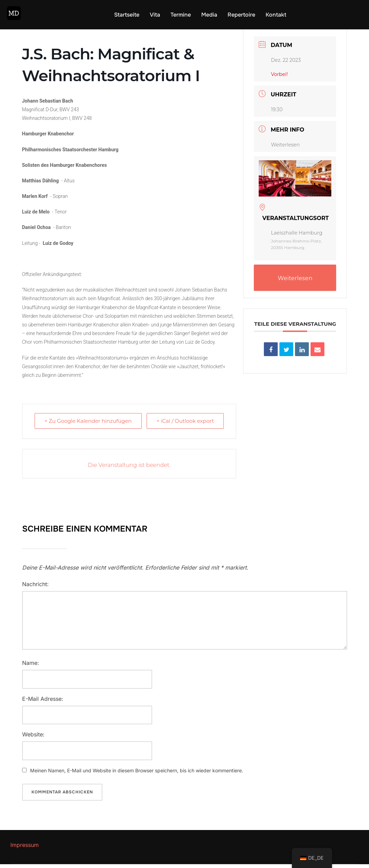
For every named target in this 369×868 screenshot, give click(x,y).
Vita (155, 15)
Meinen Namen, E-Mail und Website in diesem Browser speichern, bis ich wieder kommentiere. (137, 774)
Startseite (127, 15)
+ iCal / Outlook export (185, 425)
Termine (181, 15)
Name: (31, 667)
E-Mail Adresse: (43, 703)
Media (209, 15)
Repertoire (241, 15)
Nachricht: (35, 588)
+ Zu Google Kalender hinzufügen (88, 425)
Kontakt (276, 15)
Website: (33, 738)
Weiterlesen (285, 149)
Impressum (25, 849)
